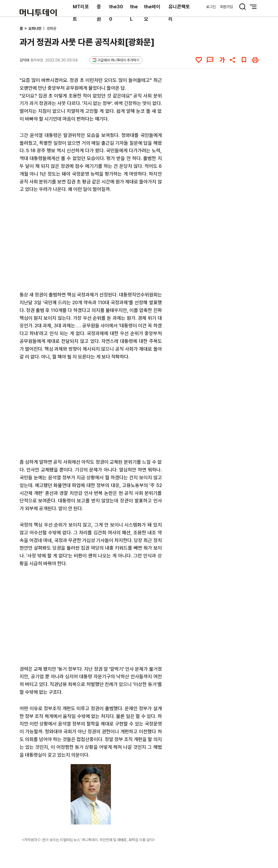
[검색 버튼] (243, 7)
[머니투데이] (38, 13)
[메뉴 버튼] (253, 7)
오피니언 (35, 28)
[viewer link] (103, 817)
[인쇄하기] (255, 60)
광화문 (52, 28)
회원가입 (226, 7)
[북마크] (244, 60)
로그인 (211, 7)
